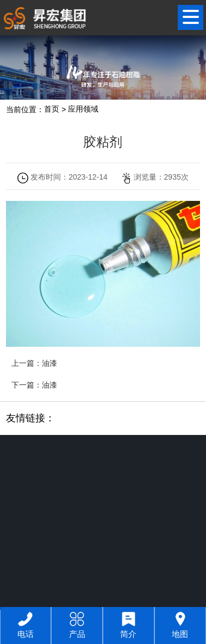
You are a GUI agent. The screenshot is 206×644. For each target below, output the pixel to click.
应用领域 (83, 109)
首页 (52, 109)
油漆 (49, 363)
